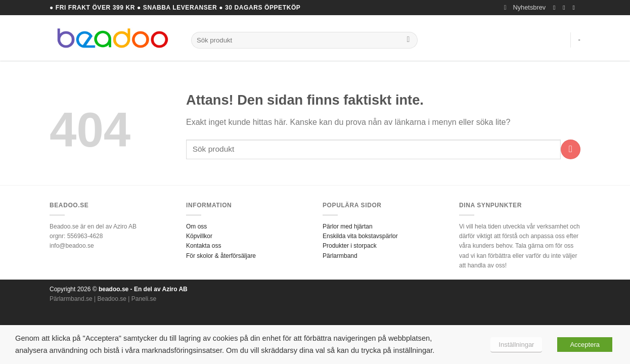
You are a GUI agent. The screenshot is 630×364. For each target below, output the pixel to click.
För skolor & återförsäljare (221, 256)
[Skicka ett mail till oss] (575, 8)
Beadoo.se (112, 299)
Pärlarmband (340, 256)
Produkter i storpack (350, 246)
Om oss (196, 226)
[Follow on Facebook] (556, 8)
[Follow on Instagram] (566, 8)
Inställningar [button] (516, 345)
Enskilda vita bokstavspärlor (360, 236)
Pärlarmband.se (71, 299)
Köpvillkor (199, 236)
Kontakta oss (204, 246)
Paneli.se (144, 299)
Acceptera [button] (585, 345)
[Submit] (408, 40)
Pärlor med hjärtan (348, 226)
